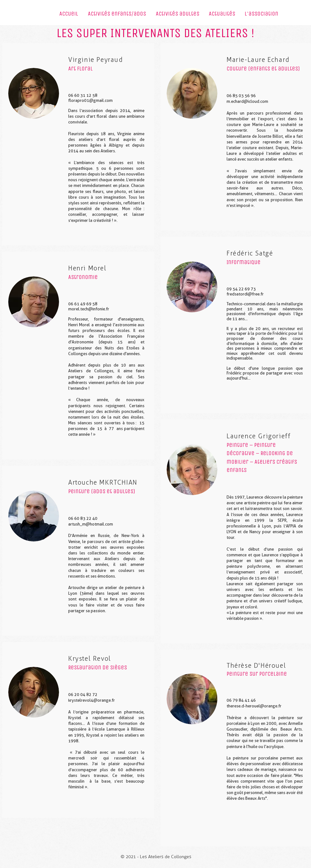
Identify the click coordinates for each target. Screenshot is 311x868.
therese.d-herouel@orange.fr (254, 706)
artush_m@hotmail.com (91, 524)
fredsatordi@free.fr (245, 294)
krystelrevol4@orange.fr (92, 700)
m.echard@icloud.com (247, 101)
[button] (117, 16)
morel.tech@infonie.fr (89, 309)
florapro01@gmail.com (90, 100)
